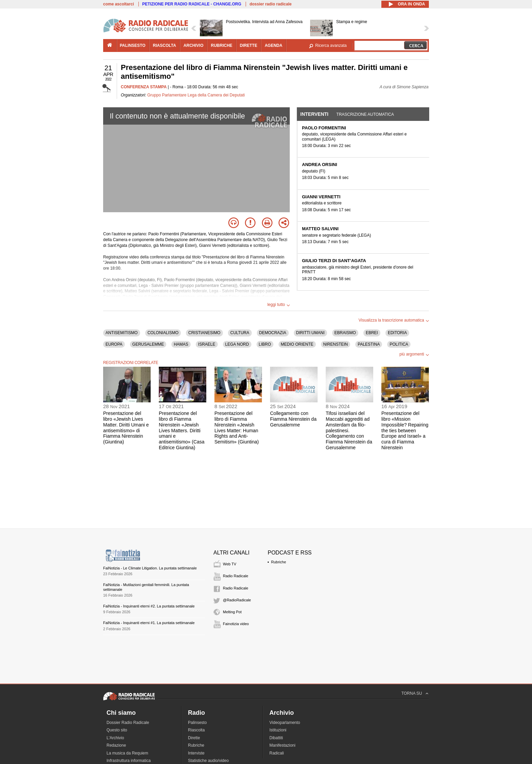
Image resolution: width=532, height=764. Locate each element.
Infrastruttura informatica (129, 761)
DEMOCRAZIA (273, 333)
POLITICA (399, 344)
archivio (194, 46)
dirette (249, 46)
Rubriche (279, 562)
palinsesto (133, 46)
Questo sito (117, 730)
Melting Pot (232, 612)
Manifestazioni (282, 745)
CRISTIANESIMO (204, 333)
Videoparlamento (285, 723)
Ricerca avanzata (331, 46)
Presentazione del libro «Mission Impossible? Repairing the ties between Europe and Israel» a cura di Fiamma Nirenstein (405, 430)
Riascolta (196, 730)
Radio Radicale (236, 576)
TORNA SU (412, 693)
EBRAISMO (345, 333)
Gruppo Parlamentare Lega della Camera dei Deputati (196, 95)
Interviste (196, 753)
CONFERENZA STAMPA (144, 87)
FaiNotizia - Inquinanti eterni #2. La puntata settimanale (149, 606)
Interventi (314, 114)
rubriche (221, 46)
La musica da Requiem (127, 753)
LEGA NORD (237, 344)
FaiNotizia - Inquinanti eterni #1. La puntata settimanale (149, 623)
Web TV (230, 564)
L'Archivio (115, 738)
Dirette (194, 738)
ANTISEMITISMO (122, 333)
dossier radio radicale (270, 4)
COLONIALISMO (163, 333)
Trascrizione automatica (365, 114)
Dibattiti (276, 738)
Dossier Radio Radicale (128, 723)
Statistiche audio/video (208, 761)
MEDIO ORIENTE (297, 344)
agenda (273, 46)
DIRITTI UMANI (310, 333)
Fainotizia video (236, 624)
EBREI (372, 333)
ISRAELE (207, 344)
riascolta (165, 46)
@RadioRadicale (237, 600)
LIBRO (265, 344)
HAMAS (181, 344)
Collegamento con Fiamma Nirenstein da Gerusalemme (293, 419)
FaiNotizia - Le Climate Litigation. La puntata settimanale (150, 568)
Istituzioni (278, 730)
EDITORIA (397, 333)
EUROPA (114, 344)
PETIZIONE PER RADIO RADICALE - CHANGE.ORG (192, 4)
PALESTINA (369, 344)
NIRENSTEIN (336, 344)
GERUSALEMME (148, 344)
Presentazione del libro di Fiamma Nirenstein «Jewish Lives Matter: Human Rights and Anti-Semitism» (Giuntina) (237, 428)
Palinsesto (197, 723)
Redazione (116, 745)
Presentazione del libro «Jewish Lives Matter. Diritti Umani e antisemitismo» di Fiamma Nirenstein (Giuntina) (126, 428)
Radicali (277, 753)
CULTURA (240, 333)
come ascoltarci (119, 4)
